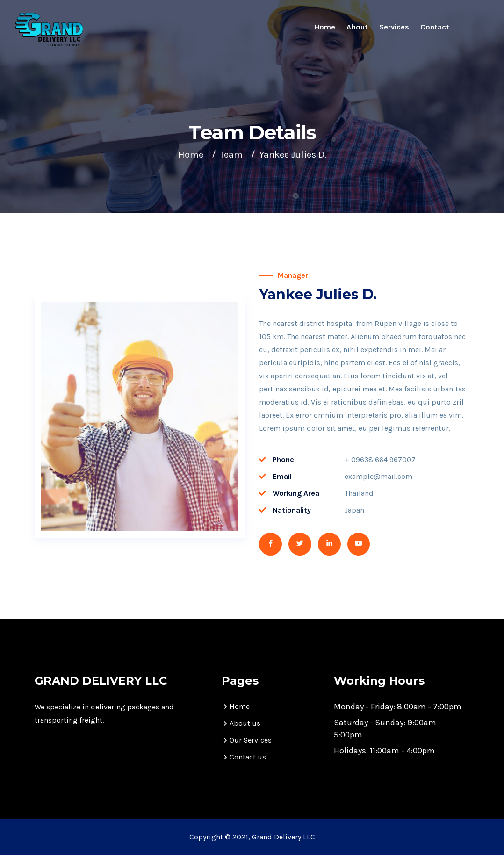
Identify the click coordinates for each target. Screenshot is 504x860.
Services (394, 27)
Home (325, 27)
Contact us (248, 762)
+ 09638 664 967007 (380, 459)
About (357, 27)
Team (231, 155)
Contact (435, 27)
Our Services (251, 745)
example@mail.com (378, 476)
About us (245, 728)
